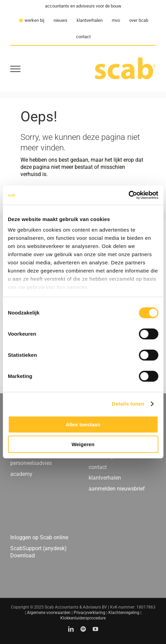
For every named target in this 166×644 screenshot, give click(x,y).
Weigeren (83, 444)
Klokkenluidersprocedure (83, 618)
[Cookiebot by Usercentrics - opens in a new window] (128, 195)
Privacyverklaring (89, 613)
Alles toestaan (83, 425)
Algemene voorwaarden (49, 613)
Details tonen (128, 404)
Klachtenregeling (124, 613)
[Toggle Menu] (15, 69)
